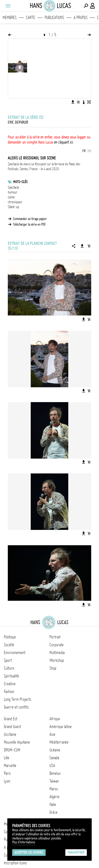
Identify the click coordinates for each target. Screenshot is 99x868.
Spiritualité (11, 676)
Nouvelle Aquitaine (17, 742)
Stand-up (13, 207)
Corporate (57, 645)
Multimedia (57, 653)
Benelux (55, 773)
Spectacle (13, 187)
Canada (54, 758)
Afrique (55, 719)
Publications (54, 18)
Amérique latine (61, 727)
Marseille (10, 766)
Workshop (57, 660)
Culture (9, 668)
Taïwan (54, 781)
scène (11, 197)
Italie (53, 804)
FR (84, 151)
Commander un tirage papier (30, 219)
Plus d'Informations (24, 842)
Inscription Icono (15, 863)
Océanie (55, 750)
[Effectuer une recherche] (86, 6)
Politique (10, 637)
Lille (7, 758)
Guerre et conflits (16, 707)
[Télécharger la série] (82, 246)
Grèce (54, 812)
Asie (52, 734)
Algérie (54, 797)
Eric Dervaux (18, 122)
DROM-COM (12, 750)
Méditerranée (59, 742)
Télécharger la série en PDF (29, 224)
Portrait (55, 637)
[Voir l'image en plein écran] (89, 102)
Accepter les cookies (29, 852)
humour (13, 192)
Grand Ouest (12, 727)
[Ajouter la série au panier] (89, 246)
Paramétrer (76, 852)
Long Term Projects (18, 699)
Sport (8, 660)
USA (52, 766)
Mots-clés (20, 182)
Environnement (15, 653)
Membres (10, 18)
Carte (31, 18)
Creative (10, 684)
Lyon (7, 781)
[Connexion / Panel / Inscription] (93, 6)
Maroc (54, 789)
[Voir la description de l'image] (84, 102)
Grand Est (11, 719)
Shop (53, 668)
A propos (81, 18)
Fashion (9, 692)
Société (9, 645)
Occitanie (10, 734)
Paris (7, 773)
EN (89, 151)
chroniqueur (15, 202)
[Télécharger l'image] (73, 102)
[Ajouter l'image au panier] (78, 102)
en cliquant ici (64, 142)
